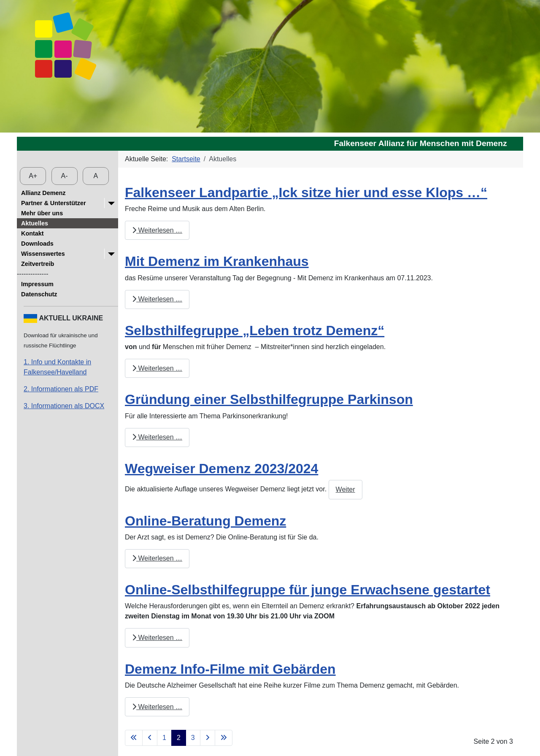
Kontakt (32, 233)
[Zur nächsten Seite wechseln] (208, 738)
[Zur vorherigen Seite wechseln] (150, 738)
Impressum (37, 284)
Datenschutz (39, 294)
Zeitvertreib (38, 264)
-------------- (33, 274)
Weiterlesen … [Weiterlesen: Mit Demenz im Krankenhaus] (157, 299)
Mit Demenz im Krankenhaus (217, 261)
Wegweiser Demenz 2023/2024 (221, 469)
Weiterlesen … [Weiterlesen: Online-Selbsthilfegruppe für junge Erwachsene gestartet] (157, 638)
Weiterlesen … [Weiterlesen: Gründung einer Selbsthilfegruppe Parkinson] (157, 437)
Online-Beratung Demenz (205, 521)
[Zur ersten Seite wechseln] (134, 738)
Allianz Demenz (43, 193)
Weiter (346, 489)
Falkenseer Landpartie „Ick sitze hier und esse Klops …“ (306, 192)
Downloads (37, 244)
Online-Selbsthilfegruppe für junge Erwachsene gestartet (308, 590)
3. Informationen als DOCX (64, 406)
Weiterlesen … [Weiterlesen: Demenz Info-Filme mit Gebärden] (157, 707)
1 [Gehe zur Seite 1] (164, 738)
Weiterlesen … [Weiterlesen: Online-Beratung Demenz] (157, 558)
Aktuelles (35, 223)
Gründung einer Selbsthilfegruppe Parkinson (269, 399)
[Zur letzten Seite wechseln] (224, 738)
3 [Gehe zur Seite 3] (193, 738)
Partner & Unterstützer (54, 203)
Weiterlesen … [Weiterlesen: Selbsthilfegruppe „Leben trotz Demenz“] (157, 368)
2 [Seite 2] (179, 738)
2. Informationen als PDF (61, 389)
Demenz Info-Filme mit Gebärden (230, 669)
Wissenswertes (43, 254)
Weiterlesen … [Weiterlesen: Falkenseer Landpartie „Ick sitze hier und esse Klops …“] (157, 230)
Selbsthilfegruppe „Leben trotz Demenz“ (255, 331)
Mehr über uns (42, 213)
